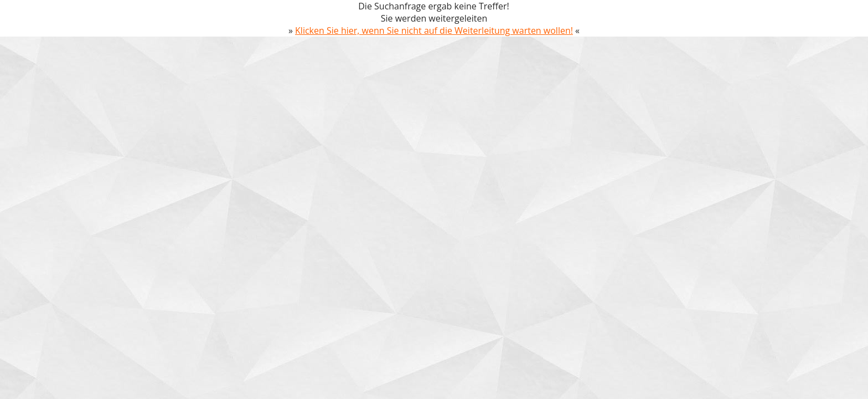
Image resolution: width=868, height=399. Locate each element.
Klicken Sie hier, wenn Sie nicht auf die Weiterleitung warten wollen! (434, 30)
